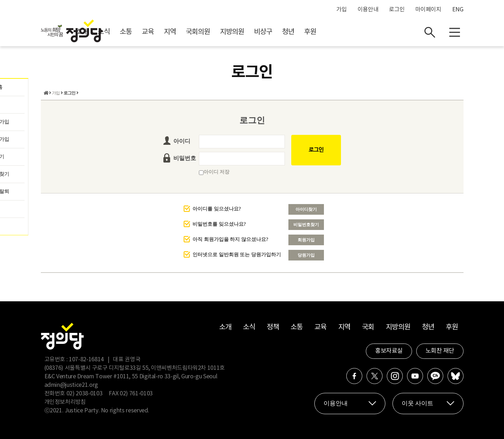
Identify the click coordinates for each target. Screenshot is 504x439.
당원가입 (306, 255)
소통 (189, 32)
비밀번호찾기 (306, 225)
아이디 (182, 141)
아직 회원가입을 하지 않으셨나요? (231, 239)
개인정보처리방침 (65, 402)
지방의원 (296, 32)
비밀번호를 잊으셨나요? (219, 224)
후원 (374, 32)
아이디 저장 (214, 172)
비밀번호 (185, 158)
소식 (167, 32)
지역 (233, 32)
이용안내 (368, 10)
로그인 (397, 10)
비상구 (327, 32)
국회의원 (261, 32)
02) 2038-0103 (84, 394)
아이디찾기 (306, 209)
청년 (352, 32)
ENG (458, 10)
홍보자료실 (389, 351)
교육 (211, 32)
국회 (368, 327)
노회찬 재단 (440, 351)
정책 (273, 327)
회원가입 (306, 240)
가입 (342, 10)
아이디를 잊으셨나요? (217, 209)
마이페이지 (428, 10)
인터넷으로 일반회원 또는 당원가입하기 (237, 255)
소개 (145, 32)
